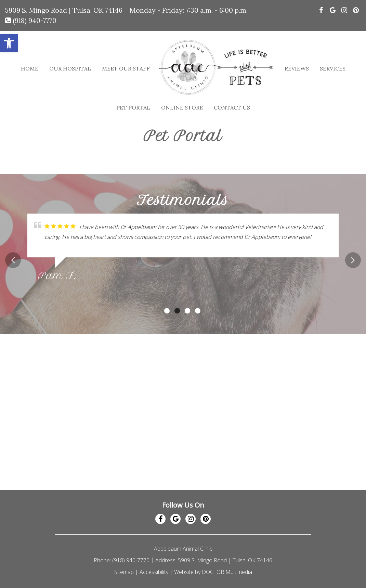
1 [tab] (167, 311)
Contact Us (232, 107)
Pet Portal (133, 107)
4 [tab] (198, 311)
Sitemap (124, 572)
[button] (9, 43)
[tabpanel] (183, 250)
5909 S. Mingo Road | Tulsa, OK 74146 (64, 10)
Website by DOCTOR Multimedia (213, 572)
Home (30, 68)
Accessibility (154, 572)
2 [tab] (177, 311)
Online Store (182, 107)
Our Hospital (70, 68)
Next (353, 260)
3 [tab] (187, 311)
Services (333, 68)
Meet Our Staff (126, 68)
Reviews (297, 68)
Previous (13, 260)
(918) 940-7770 (31, 20)
